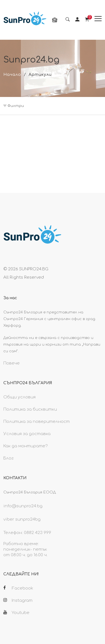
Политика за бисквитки (30, 409)
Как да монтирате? (26, 446)
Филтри (14, 106)
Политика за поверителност (37, 422)
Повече (12, 363)
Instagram (18, 600)
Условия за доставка (27, 434)
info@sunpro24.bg (23, 506)
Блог (8, 458)
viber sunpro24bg (22, 519)
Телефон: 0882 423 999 (27, 533)
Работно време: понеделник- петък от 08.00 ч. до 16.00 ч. (25, 549)
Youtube (16, 613)
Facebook (18, 588)
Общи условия (19, 397)
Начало (12, 75)
